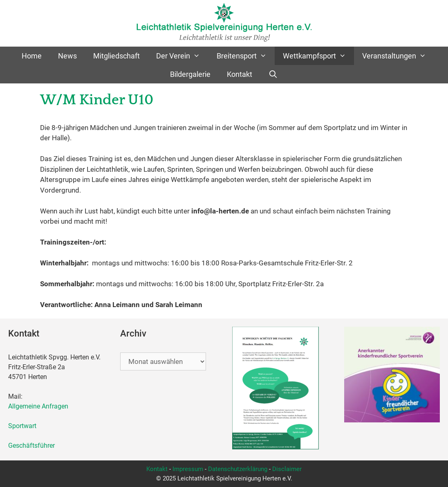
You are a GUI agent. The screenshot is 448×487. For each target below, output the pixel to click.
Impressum (188, 469)
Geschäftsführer (31, 445)
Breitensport (246, 56)
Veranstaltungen (398, 56)
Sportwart (24, 426)
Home (32, 56)
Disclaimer (287, 469)
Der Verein (182, 56)
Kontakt (240, 74)
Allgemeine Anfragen (38, 406)
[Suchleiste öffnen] (273, 74)
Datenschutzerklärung (238, 469)
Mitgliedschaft (116, 56)
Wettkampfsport (318, 56)
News (67, 56)
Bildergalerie (190, 74)
